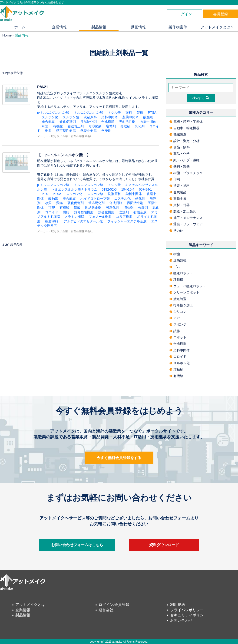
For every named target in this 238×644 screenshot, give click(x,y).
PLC (175, 318)
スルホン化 (50, 117)
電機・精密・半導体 (186, 122)
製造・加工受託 (183, 211)
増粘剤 (111, 126)
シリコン (178, 312)
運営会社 (106, 610)
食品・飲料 (180, 147)
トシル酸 (114, 112)
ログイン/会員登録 (114, 605)
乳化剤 (140, 126)
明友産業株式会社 (82, 136)
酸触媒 (148, 117)
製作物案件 (178, 27)
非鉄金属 (178, 198)
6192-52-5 (109, 189)
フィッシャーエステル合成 (127, 221)
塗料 (129, 112)
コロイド (52, 212)
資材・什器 (180, 205)
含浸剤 (106, 131)
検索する (201, 98)
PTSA (152, 112)
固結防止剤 (76, 126)
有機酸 (58, 126)
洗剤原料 (90, 117)
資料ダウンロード (164, 545)
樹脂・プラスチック (186, 173)
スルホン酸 (71, 117)
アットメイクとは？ (217, 27)
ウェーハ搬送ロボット (188, 286)
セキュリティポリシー (189, 615)
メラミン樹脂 (74, 217)
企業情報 (59, 27)
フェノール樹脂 (100, 217)
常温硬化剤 (89, 122)
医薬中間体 (148, 122)
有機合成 (140, 212)
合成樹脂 (108, 122)
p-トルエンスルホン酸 (53, 112)
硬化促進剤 (68, 122)
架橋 (140, 112)
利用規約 (178, 605)
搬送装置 (178, 299)
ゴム (175, 267)
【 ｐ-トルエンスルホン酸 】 (66, 155)
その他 (176, 231)
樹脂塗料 (52, 221)
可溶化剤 (95, 126)
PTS (45, 194)
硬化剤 (140, 198)
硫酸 (77, 208)
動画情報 (138, 27)
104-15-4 (128, 189)
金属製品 (178, 192)
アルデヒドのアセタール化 (83, 221)
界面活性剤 (127, 122)
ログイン (185, 14)
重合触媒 (48, 122)
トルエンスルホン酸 (89, 112)
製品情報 (99, 27)
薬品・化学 (180, 154)
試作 (175, 331)
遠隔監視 (178, 260)
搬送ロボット (181, 273)
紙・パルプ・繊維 (184, 160)
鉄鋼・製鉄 (180, 166)
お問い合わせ (181, 620)
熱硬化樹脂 (89, 131)
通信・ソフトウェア (186, 224)
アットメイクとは (30, 605)
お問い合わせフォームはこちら (77, 545)
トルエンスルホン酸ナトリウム (74, 189)
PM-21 (43, 87)
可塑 (45, 126)
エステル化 (122, 198)
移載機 (176, 280)
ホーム (20, 27)
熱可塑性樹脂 (66, 131)
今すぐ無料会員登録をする (119, 458)
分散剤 (125, 126)
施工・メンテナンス (186, 218)
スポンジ (178, 324)
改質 (48, 203)
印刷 (175, 179)
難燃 (59, 203)
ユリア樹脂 (124, 217)
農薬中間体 (130, 117)
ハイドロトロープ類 (95, 198)
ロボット (178, 337)
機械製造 (178, 134)
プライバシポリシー (187, 610)
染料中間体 (109, 117)
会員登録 (221, 14)
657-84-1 (147, 189)
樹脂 (48, 131)
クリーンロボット (184, 292)
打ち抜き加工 (181, 305)
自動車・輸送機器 (184, 128)
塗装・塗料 (180, 186)
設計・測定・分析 (184, 141)
